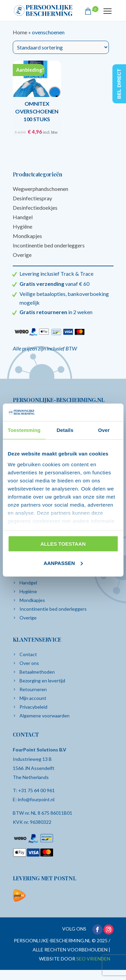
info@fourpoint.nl (36, 799)
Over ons (29, 663)
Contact (28, 654)
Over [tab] (104, 430)
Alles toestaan (63, 544)
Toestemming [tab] (24, 430)
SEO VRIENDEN (93, 959)
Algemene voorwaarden (45, 716)
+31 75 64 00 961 (36, 790)
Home (20, 32)
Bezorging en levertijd (42, 681)
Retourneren (33, 689)
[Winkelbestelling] (61, 47)
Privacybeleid (33, 707)
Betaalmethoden (37, 672)
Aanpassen (63, 563)
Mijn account (33, 698)
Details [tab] (65, 430)
